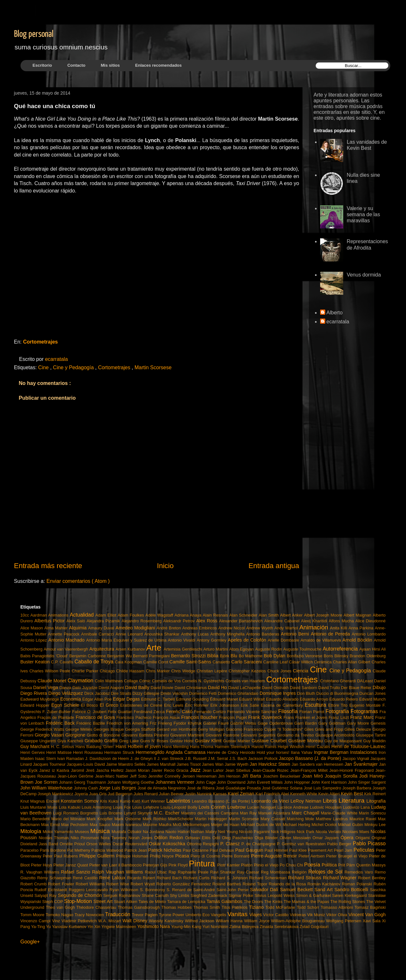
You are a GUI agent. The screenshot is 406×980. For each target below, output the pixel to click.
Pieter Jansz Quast (71, 865)
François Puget (234, 717)
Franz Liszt (339, 717)
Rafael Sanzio (76, 872)
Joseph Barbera (357, 788)
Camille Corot (156, 662)
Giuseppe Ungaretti (39, 741)
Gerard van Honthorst (177, 729)
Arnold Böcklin (358, 640)
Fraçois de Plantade (57, 717)
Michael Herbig (297, 825)
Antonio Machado (67, 640)
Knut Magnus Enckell (41, 801)
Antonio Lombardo (369, 634)
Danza (66, 688)
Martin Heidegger (212, 819)
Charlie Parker (86, 671)
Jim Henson (230, 776)
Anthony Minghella (228, 634)
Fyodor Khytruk (188, 723)
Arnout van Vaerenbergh (66, 649)
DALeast (365, 681)
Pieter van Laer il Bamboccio (116, 865)
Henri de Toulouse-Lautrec (358, 746)
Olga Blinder (267, 838)
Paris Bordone (53, 850)
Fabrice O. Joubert (90, 712)
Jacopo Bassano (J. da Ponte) (311, 758)
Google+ (30, 942)
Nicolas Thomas (55, 838)
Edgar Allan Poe (98, 699)
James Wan (213, 764)
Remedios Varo (360, 872)
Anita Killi (339, 628)
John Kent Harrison (330, 782)
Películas (365, 850)
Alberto (335, 313)
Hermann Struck (120, 752)
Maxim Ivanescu (127, 825)
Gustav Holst (182, 741)
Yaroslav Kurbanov (70, 927)
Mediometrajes (197, 825)
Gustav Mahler (237, 741)
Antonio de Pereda (331, 634)
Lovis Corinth (213, 807)
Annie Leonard (130, 634)
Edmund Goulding (193, 699)
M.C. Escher (167, 813)
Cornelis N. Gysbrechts (204, 681)
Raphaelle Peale (194, 872)
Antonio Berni (296, 634)
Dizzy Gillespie (146, 693)
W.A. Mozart (111, 921)
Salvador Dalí (265, 890)
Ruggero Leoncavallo (89, 890)
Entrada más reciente (48, 566)
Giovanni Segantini (259, 735)
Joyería (82, 794)
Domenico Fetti (203, 693)
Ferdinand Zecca (150, 712)
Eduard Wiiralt (253, 699)
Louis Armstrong (97, 807)
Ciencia (301, 671)
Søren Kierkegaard (350, 895)
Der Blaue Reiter (357, 688)
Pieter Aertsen (312, 856)
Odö (217, 838)
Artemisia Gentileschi (183, 649)
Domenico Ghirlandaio (239, 693)
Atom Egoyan (242, 649)
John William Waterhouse (47, 788)
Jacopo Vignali (356, 758)
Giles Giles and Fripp (324, 729)
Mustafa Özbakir (127, 832)
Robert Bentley (372, 878)
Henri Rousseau (89, 752)
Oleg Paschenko (238, 838)
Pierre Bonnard (236, 856)
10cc (25, 615)
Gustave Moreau (306, 741)
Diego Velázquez (66, 693)
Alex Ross (207, 621)
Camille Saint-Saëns (191, 662)
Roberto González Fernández (184, 884)
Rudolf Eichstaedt (52, 890)
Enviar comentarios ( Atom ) (78, 581)
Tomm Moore (33, 915)
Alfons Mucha (342, 621)
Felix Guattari (121, 712)
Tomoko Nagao (60, 915)
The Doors (254, 902)
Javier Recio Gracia (171, 770)
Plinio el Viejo (267, 865)
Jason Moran (138, 770)
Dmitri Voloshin (175, 693)
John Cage (206, 782)
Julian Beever (172, 794)
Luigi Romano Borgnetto (76, 813)
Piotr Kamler (229, 865)
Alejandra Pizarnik (104, 621)
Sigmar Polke (241, 895)
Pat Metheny (79, 850)
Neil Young (228, 832)
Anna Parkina (362, 628)
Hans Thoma (202, 747)
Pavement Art (321, 850)
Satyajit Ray (46, 895)
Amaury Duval (102, 628)
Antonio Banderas (263, 634)
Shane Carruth (156, 895)
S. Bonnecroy (153, 890)
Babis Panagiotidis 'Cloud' (45, 656)
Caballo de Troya (95, 662)
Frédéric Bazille (91, 723)
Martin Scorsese (153, 367)
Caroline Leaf (276, 662)
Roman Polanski (358, 884)
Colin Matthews (109, 681)
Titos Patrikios (235, 907)
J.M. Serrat (218, 758)
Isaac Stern (46, 758)
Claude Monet (53, 681)
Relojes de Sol (326, 872)
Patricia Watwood (108, 850)
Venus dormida (364, 275)
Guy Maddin (374, 741)
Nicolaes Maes (356, 832)
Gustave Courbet (270, 741)
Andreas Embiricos (200, 628)
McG (178, 825)
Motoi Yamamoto (59, 832)
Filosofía (289, 711)
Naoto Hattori (178, 832)
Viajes (256, 915)
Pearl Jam (344, 850)
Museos (83, 832)
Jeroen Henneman (200, 776)
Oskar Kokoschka (168, 844)
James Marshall (162, 764)
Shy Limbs (180, 895)
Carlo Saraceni (247, 662)
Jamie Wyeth (237, 764)
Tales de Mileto (153, 902)
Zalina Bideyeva (245, 927)
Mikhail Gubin (351, 825)
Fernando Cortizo (211, 712)
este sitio (360, 112)
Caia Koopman (129, 662)
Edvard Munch (373, 699)
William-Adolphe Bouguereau (299, 921)
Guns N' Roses (155, 741)
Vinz (57, 921)
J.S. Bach (239, 758)
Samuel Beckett (297, 890)
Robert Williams (91, 884)
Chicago (108, 671)
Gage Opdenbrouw (276, 723)
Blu (235, 656)
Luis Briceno (112, 813)
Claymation (81, 681)
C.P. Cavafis (63, 662)
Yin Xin (95, 927)
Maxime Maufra (158, 825)
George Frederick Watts (43, 729)
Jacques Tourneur (50, 764)
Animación (315, 627)
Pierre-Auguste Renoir (275, 856)
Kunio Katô (131, 801)
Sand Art (324, 890)
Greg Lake (130, 741)
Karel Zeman (242, 794)
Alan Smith (269, 615)
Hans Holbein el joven (139, 746)
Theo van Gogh (61, 907)
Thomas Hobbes (177, 907)
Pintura (203, 864)
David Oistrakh (276, 688)
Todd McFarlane (281, 907)
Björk (225, 656)
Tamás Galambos (225, 901)
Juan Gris (98, 794)
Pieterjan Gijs (156, 865)
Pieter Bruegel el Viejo (347, 856)
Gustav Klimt (209, 741)
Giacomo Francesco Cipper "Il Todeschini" (265, 729)
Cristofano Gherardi (339, 681)
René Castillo (86, 878)
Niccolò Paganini (255, 832)
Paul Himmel (277, 850)
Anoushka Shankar (163, 634)
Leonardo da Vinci (271, 801)
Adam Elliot (106, 615)
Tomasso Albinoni (338, 907)
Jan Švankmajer (362, 764)
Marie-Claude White (340, 813)
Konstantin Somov (80, 801)
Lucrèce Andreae (294, 807)
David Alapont (112, 688)
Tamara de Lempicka (187, 902)
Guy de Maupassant (344, 741)
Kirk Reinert (375, 794)
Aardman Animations (50, 615)
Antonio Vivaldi (182, 640)
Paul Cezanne (196, 850)
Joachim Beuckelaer (283, 776)
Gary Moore (359, 723)
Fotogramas (365, 711)
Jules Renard (146, 794)
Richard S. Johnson (230, 878)
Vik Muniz (317, 915)
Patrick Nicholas (166, 850)
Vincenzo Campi (36, 921)
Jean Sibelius (239, 770)
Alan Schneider (244, 615)
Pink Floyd (179, 865)
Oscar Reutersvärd (131, 844)
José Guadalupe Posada (239, 788)
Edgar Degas (127, 699)
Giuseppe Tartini (371, 735)
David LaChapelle (245, 688)
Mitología (32, 831)
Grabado (94, 741)
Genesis (378, 723)
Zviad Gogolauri (314, 927)
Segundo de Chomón (81, 895)
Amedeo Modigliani (136, 628)
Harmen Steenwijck (233, 747)
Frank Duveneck (266, 717)
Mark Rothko (155, 819)
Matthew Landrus (332, 819)
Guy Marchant (36, 746)
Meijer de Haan (226, 825)
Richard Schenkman (269, 878)
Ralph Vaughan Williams (118, 872)
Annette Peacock (65, 634)
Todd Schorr (309, 907)
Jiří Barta (253, 776)
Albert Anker (292, 615)
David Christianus (191, 688)
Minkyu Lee (375, 825)
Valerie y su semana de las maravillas (363, 214)
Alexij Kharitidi (315, 621)
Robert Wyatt (144, 884)
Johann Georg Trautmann (83, 782)
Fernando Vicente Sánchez (253, 712)
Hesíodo (248, 752)
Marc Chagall (306, 813)
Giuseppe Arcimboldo (336, 735)
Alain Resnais (216, 615)
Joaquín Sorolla (342, 776)
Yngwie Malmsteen (120, 927)
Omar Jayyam (327, 838)
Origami (364, 838)
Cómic (145, 681)
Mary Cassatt (274, 819)
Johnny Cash (86, 788)
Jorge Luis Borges (118, 788)
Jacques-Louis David (86, 764)
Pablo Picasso (369, 844)
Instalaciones (364, 752)
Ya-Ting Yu (41, 927)
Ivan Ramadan (71, 758)
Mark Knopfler (100, 819)
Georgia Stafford (141, 729)
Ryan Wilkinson (125, 890)
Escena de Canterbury (283, 705)
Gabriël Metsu (244, 723)
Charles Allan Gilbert (352, 662)
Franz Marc (363, 717)
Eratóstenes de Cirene (142, 705)
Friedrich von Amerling (128, 723)
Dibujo (379, 687)
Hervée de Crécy (223, 752)
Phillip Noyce (162, 856)
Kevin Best (353, 794)
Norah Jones (141, 838)
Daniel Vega (46, 687)
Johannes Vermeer (176, 782)
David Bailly (138, 687)
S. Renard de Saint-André (192, 890)
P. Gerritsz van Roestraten (302, 844)
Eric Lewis (175, 705)
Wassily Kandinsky (167, 921)
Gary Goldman (333, 723)
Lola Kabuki (70, 807)
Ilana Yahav (302, 752)
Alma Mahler (57, 628)
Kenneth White (304, 794)
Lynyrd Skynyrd (139, 813)
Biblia (213, 656)
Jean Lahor (214, 770)
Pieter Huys (42, 865)
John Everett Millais (265, 782)
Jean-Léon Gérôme (76, 776)
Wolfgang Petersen (345, 921)
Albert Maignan (358, 615)
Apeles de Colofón (248, 640)
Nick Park (306, 832)
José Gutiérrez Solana (283, 788)
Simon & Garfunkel (314, 895)
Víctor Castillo (276, 915)
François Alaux (167, 717)
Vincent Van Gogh (367, 915)
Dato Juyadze (86, 688)
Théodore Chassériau (97, 907)
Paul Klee (298, 850)
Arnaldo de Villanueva (322, 640)
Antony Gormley (212, 640)
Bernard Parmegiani (152, 656)
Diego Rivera (34, 693)
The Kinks (274, 902)
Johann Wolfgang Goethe (131, 782)
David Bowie (163, 688)
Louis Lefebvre (146, 807)
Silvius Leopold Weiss (275, 895)
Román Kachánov (325, 884)
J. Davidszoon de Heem (108, 758)
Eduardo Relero (344, 699)
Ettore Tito (339, 705)
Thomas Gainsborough (139, 907)
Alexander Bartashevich (241, 621)
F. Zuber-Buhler (57, 712)
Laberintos (179, 801)
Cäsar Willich (302, 662)
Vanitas (238, 914)
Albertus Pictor (50, 621)
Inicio (165, 566)
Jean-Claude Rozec (271, 770)
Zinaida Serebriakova (279, 927)
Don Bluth (307, 693)
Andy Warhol (287, 628)
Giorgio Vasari (50, 735)
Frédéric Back (61, 723)
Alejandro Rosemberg (142, 621)
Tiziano (257, 907)
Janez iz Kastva (55, 770)
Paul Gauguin (250, 850)
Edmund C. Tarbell (158, 699)
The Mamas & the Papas (307, 902)
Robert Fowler (62, 884)
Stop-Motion (79, 901)
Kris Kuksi (110, 801)
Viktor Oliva (337, 915)
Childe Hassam (131, 671)
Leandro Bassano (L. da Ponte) (222, 801)
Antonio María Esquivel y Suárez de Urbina (127, 640)
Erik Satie (251, 705)
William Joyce (258, 921)
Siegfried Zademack (210, 895)
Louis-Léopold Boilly (180, 807)
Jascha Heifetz (111, 770)
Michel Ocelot (325, 825)
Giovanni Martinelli (188, 735)
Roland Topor (256, 884)
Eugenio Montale (366, 705)
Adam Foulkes (132, 615)
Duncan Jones (373, 693)
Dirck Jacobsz (98, 693)
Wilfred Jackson (200, 921)
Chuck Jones (280, 671)
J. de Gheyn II (144, 758)
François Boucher (200, 717)
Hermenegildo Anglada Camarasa (171, 752)
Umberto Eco (198, 915)
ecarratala (338, 322)
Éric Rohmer (198, 705)
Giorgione (76, 735)
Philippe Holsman (133, 856)
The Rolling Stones (348, 902)
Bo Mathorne (251, 656)
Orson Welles (99, 844)
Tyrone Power (172, 915)
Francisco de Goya (96, 717)
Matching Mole (301, 819)
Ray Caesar (249, 872)
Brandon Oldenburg (368, 656)
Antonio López (34, 640)
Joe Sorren (47, 782)
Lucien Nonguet (262, 807)
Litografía (376, 801)
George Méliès (79, 729)
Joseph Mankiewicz (56, 794)
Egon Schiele (66, 705)
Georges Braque (109, 729)
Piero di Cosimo (206, 856)
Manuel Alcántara (275, 813)
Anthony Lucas (196, 634)
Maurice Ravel (364, 819)
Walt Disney (136, 921)
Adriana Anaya (189, 615)
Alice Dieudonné (370, 621)
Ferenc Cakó (180, 712)
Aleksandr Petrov (180, 621)
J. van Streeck (171, 758)
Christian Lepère (213, 671)
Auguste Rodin (269, 649)
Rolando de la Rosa (288, 884)
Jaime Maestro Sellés (126, 764)
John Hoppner (298, 782)
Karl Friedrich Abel (273, 794)
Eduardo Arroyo (315, 699)
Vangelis (219, 915)
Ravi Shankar (224, 872)
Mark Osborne (128, 819)
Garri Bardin (307, 723)
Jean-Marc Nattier (113, 776)
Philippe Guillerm (98, 856)
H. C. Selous (63, 747)
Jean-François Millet (310, 770)
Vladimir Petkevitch (80, 921)
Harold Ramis (265, 747)
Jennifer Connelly (165, 776)
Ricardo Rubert (142, 878)
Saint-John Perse (233, 890)
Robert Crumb (34, 884)
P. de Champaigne (259, 844)
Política (330, 865)
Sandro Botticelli (352, 890)
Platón (247, 865)
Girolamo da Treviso (296, 735)
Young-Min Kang (187, 927)
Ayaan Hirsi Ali (373, 649)
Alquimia (79, 628)
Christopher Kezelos (248, 671)
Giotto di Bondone (104, 735)
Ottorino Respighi (203, 844)
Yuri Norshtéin (216, 927)
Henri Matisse (60, 752)
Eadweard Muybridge (41, 699)
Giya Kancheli (71, 741)
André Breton (169, 628)
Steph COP (53, 902)
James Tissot (189, 764)
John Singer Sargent (367, 782)
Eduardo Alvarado (283, 699)
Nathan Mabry (205, 832)
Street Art (104, 901)
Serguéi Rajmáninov (122, 895)
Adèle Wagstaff (160, 615)
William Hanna (230, 921)
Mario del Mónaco (69, 819)
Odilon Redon (170, 838)
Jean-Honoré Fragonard (352, 770)
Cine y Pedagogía (74, 367)
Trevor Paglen (145, 915)
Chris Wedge (184, 671)
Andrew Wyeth (260, 628)
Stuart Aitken (126, 902)
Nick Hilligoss (284, 832)
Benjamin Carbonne (88, 656)
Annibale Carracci (98, 634)
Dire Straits (122, 693)
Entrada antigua (274, 566)
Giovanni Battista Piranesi (146, 735)
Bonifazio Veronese (305, 656)
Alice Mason (33, 628)
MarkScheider (181, 819)
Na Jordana (154, 832)
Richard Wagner (341, 878)
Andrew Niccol (232, 628)
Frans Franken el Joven (306, 717)
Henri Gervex (33, 752)
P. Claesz (231, 844)
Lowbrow (237, 807)
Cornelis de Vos (167, 681)
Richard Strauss (306, 878)
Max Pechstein (75, 825)
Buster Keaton (36, 662)
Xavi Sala (372, 921)
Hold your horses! (274, 752)
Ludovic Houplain (326, 807)
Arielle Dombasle (284, 640)
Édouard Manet (224, 699)
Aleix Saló (76, 621)
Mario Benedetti (36, 819)
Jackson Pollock (263, 758)
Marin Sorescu (372, 813)
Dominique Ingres (278, 693)
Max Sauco (101, 825)
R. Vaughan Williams (41, 872)
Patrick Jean (136, 850)
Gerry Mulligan (212, 729)
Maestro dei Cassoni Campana (211, 813)
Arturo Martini (216, 649)
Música (101, 831)
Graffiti (112, 741)
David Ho (218, 687)
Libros (331, 801)
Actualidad (83, 615)
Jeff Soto (139, 776)
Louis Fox (122, 807)
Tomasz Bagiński (370, 907)
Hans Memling (176, 747)
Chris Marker (158, 671)
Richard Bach (170, 878)
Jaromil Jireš (83, 770)
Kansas (220, 794)
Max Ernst (51, 825)
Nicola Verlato (329, 832)
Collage (132, 681)
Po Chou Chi (292, 865)
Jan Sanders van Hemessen (318, 764)
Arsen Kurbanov (131, 649)
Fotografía (338, 711)
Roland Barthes (228, 884)
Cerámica (323, 662)
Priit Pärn (347, 865)
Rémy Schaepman (55, 878)
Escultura (316, 705)
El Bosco (90, 705)
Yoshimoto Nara (154, 926)
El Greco (110, 705)
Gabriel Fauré (217, 723)
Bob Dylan (275, 656)
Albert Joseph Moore (324, 615)
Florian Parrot (312, 712)
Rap (173, 872)
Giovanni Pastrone (223, 735)
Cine (44, 367)
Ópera (348, 838)
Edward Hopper (36, 705)
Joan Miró (314, 776)
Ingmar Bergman (332, 752)
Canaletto (222, 662)
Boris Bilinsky (337, 656)
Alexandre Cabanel (283, 621)
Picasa (183, 856)
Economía (71, 699)
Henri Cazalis (319, 747)
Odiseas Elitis (199, 838)
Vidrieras (298, 915)
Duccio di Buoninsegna (338, 693)
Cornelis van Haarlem (246, 681)
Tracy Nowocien (90, 915)
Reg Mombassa (276, 872)
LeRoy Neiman (307, 801)
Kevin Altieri (330, 794)
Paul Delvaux (223, 850)
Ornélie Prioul (73, 844)
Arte (155, 648)
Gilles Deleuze (358, 729)
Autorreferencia (341, 649)
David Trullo (330, 688)
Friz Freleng (162, 723)
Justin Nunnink (199, 794)
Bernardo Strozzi (189, 656)
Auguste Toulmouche (303, 649)
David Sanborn (304, 688)
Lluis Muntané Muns (40, 807)
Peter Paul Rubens (61, 856)
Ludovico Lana (357, 807)
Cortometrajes (40, 342)
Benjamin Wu (120, 656)
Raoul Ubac (157, 872)
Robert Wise (118, 884)
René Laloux (113, 878)
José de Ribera (201, 788)
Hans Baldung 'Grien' (95, 747)
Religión (300, 872)
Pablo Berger (340, 844)
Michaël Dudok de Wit (262, 825)
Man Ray (249, 813)
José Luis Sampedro (323, 788)
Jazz (196, 770)
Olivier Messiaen (296, 838)
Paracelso (30, 850)
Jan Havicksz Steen (271, 764)
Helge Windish (292, 747)
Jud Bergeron (120, 794)
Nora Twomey (115, 838)
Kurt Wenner (154, 801)
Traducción (118, 914)
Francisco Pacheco (135, 717)
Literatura (352, 801)
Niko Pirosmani (86, 838)
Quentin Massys (371, 865)
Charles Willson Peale (51, 671)
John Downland (232, 782)
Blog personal (34, 34)
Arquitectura (103, 649)
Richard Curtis (197, 878)
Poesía (313, 865)
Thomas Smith (207, 907)
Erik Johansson (226, 705)
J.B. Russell (196, 758)
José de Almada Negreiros (162, 788)
